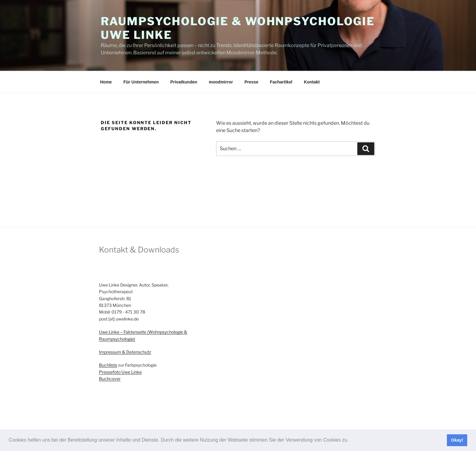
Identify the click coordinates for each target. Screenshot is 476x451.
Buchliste (108, 365)
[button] (351, 441)
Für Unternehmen (141, 82)
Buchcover (110, 379)
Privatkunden (184, 82)
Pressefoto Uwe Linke (120, 372)
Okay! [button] (457, 440)
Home (106, 82)
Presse (251, 82)
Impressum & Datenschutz (125, 352)
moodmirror (221, 82)
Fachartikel (281, 82)
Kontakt (312, 82)
